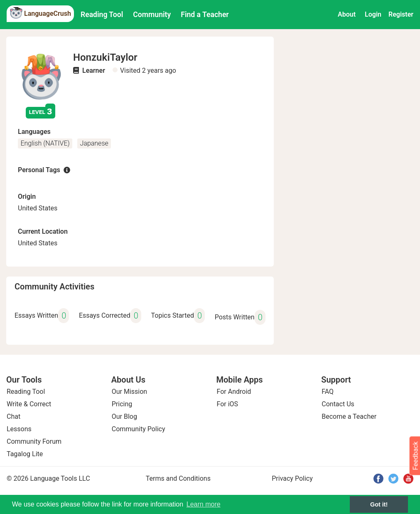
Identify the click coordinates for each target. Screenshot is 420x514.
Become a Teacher (349, 416)
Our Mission (129, 392)
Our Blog (124, 416)
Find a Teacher (205, 15)
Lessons (19, 429)
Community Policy (139, 429)
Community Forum (34, 441)
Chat (14, 416)
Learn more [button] (204, 504)
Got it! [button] (379, 504)
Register (401, 14)
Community (152, 15)
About (347, 14)
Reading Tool (102, 15)
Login (373, 14)
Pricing (122, 404)
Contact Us (338, 404)
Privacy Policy (292, 478)
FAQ (328, 392)
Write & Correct (29, 404)
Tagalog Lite (25, 454)
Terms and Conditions (178, 478)
